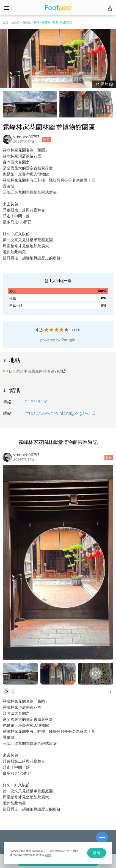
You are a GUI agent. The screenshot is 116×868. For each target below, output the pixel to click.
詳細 (48, 855)
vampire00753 (26, 137)
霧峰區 (27, 22)
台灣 (5, 22)
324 (76, 330)
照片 (102, 84)
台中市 (15, 22)
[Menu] (7, 8)
